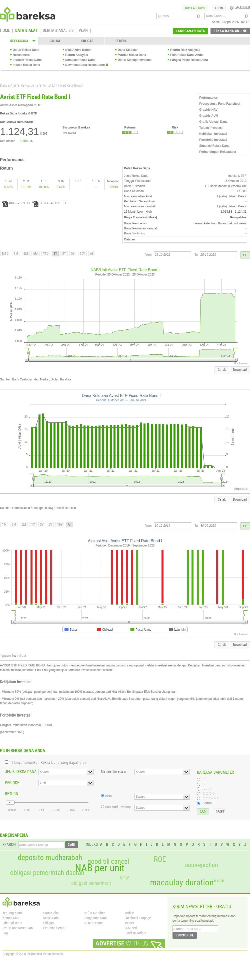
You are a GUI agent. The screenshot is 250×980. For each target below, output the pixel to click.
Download (240, 370)
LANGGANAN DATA (190, 31)
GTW (124, 878)
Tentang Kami (12, 913)
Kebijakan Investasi (213, 134)
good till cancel (108, 862)
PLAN (83, 31)
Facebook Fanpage (138, 918)
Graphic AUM (209, 116)
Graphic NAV (208, 110)
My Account (240, 7)
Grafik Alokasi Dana (213, 122)
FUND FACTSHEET (49, 203)
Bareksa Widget (135, 933)
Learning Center (54, 928)
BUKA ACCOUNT (195, 8)
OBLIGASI (88, 41)
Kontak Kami (11, 918)
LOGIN (219, 8)
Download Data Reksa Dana (85, 65)
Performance (208, 98)
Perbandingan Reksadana (218, 152)
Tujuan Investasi (211, 128)
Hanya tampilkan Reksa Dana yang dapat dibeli (50, 762)
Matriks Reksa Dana (132, 55)
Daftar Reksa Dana (26, 50)
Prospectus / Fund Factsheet (220, 104)
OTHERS (121, 41)
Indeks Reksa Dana (26, 65)
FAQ (5, 933)
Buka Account (93, 923)
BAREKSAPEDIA (14, 835)
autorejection (201, 865)
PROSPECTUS (16, 203)
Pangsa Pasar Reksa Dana (189, 60)
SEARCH (9, 845)
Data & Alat (8, 85)
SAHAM (55, 41)
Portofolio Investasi (213, 140)
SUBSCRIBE (185, 935)
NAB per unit (100, 868)
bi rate (218, 880)
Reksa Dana (29, 85)
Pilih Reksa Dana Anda (186, 55)
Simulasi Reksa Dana (80, 60)
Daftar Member (94, 913)
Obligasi (49, 923)
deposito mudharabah (50, 858)
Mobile (129, 913)
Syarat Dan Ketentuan (18, 928)
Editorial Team (12, 923)
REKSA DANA (19, 41)
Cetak (222, 370)
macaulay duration (182, 882)
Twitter (129, 923)
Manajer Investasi (113, 771)
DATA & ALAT (26, 31)
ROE (160, 859)
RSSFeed (131, 928)
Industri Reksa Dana (27, 60)
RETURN (12, 794)
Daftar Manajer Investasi (135, 60)
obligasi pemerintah (91, 883)
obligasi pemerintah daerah (47, 873)
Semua (208, 803)
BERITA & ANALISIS (58, 31)
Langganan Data (95, 918)
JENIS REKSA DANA (21, 772)
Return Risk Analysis (185, 50)
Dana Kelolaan (128, 50)
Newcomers (21, 55)
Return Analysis (77, 55)
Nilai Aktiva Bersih (78, 50)
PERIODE (12, 783)
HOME (5, 31)
